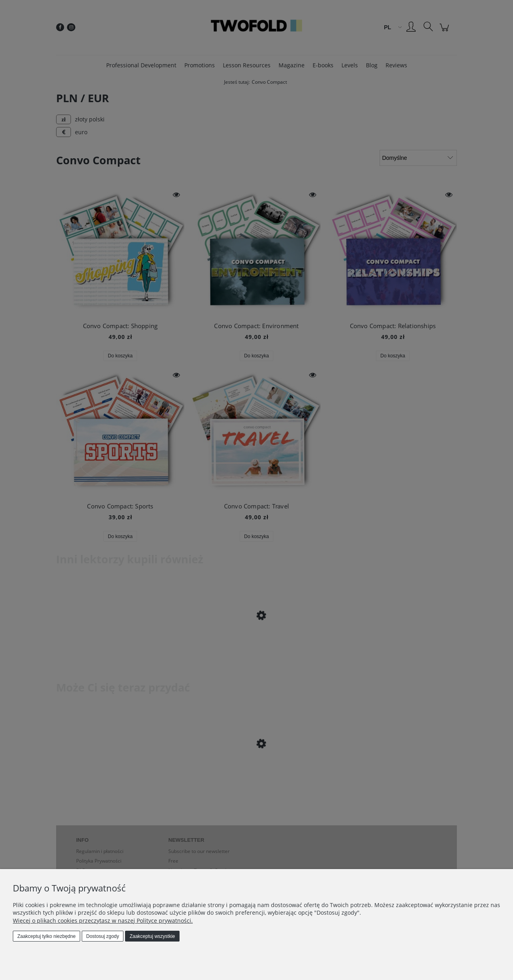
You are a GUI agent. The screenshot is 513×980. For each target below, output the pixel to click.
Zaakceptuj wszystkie (152, 936)
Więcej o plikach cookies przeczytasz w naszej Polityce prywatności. (103, 921)
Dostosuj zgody (103, 936)
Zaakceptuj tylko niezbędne (46, 936)
